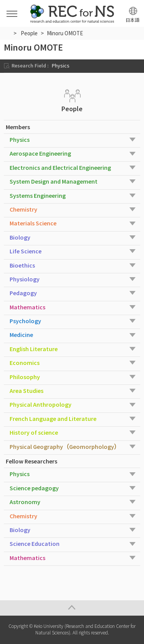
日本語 (132, 20)
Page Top (72, 608)
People (29, 33)
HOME (7, 33)
